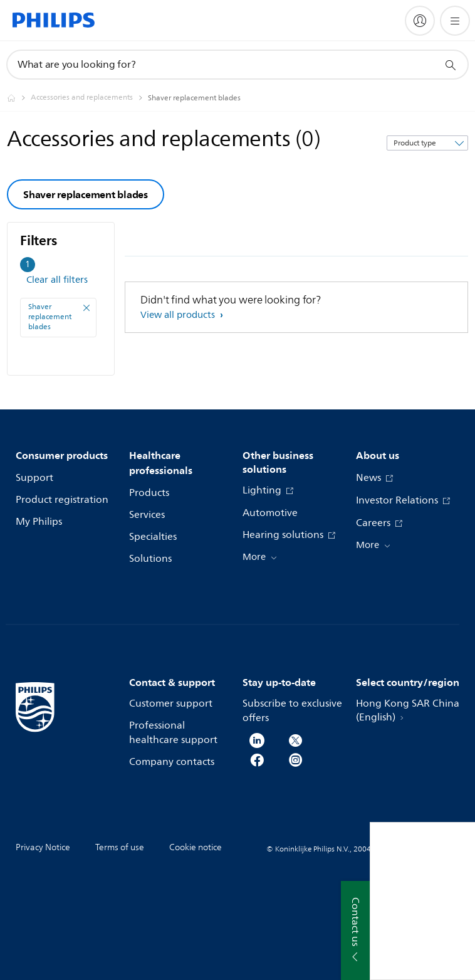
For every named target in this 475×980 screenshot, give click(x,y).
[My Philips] (420, 21)
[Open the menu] (455, 21)
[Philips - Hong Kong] (19, 98)
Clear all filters (57, 280)
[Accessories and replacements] (89, 98)
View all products (179, 315)
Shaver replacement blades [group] (86, 194)
